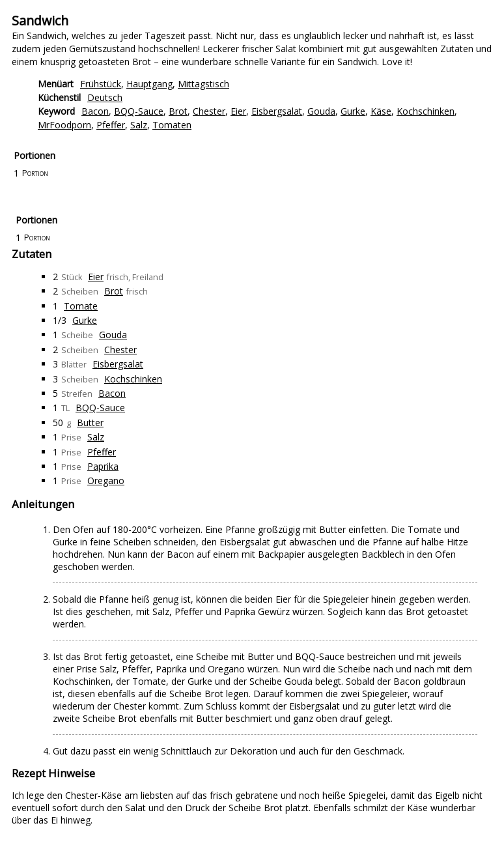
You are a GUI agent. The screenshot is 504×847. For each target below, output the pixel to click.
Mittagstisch (203, 84)
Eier (238, 111)
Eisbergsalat (277, 111)
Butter (90, 423)
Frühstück (101, 84)
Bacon (95, 111)
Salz (139, 125)
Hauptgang (149, 84)
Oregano (106, 481)
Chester (209, 111)
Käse (381, 111)
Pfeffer (111, 125)
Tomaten (172, 125)
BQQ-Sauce (139, 111)
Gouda (321, 111)
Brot (178, 111)
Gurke (353, 111)
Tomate (81, 306)
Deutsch (105, 97)
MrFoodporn (64, 125)
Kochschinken (426, 111)
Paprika (103, 466)
